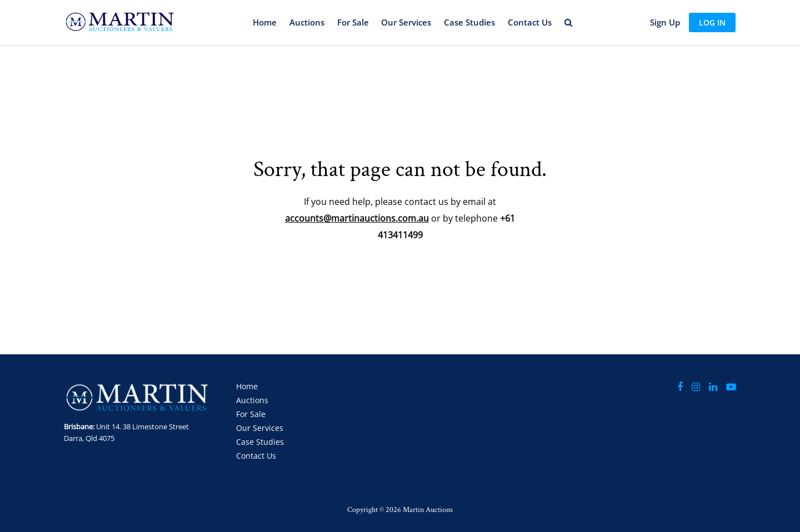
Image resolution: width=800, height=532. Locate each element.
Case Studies (469, 22)
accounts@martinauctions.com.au (357, 218)
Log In (712, 22)
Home (265, 22)
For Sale (353, 22)
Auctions (307, 22)
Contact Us (530, 22)
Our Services (406, 22)
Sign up (665, 22)
